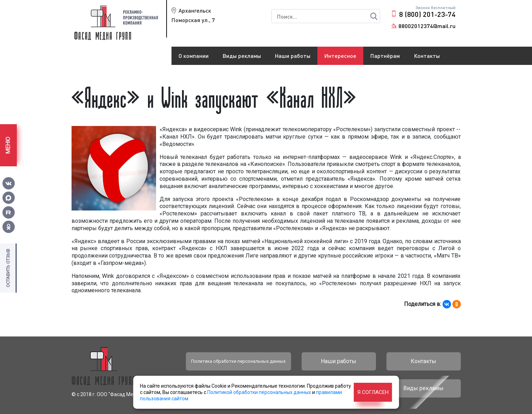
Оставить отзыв (8, 268)
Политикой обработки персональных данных (259, 392)
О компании (194, 56)
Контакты (427, 56)
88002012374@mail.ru (427, 26)
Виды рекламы (242, 56)
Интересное (340, 56)
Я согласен (373, 392)
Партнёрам (385, 56)
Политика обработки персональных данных (238, 361)
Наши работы (293, 56)
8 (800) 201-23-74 (427, 14)
